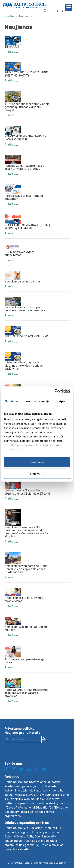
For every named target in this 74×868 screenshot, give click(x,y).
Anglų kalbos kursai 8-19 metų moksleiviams (25, 599)
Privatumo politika (20, 729)
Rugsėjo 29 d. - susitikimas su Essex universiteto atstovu (24, 167)
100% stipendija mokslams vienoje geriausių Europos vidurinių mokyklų (27, 107)
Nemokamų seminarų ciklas (23, 281)
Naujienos (26, 16)
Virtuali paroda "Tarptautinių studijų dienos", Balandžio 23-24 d (27, 492)
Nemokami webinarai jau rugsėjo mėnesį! (26, 628)
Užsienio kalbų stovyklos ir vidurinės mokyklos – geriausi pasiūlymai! (24, 366)
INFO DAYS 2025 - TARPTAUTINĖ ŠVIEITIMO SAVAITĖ (26, 74)
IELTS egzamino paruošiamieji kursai (24, 661)
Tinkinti (37, 474)
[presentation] (31, 755)
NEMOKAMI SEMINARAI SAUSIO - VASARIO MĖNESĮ (26, 138)
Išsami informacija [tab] (37, 401)
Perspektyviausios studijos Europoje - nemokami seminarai (25, 309)
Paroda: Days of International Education (24, 197)
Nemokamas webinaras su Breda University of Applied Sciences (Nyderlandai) (26, 569)
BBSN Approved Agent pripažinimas (20, 254)
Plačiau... (11, 52)
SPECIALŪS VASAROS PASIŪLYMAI (27, 336)
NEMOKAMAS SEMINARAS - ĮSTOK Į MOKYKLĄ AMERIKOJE (27, 227)
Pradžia (10, 16)
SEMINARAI (12, 47)
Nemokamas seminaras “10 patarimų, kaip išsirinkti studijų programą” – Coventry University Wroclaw (26, 532)
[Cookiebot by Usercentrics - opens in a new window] (55, 391)
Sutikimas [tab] (12, 401)
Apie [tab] (62, 401)
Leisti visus (37, 462)
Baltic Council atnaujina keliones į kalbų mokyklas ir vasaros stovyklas (27, 693)
